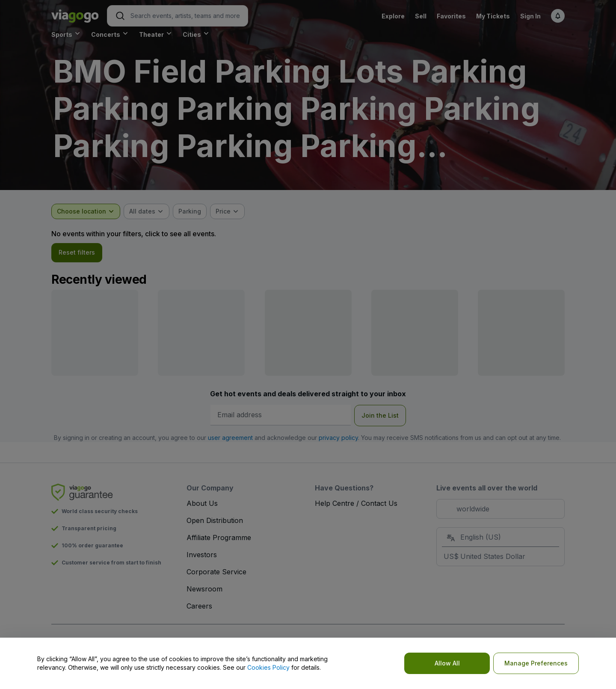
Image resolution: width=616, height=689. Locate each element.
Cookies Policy (268, 667)
